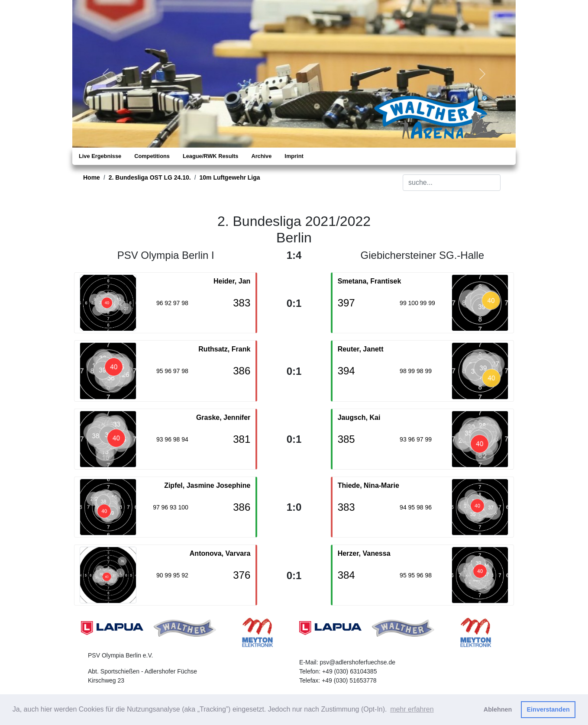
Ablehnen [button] (498, 709)
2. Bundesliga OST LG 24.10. (150, 177)
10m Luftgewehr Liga (230, 177)
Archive (261, 156)
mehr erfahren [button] (412, 709)
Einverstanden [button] (548, 709)
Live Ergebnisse (100, 156)
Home (92, 177)
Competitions (152, 156)
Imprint (294, 156)
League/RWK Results (210, 156)
